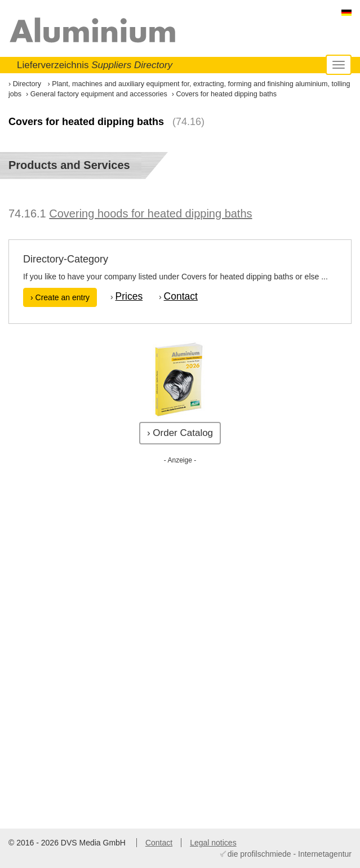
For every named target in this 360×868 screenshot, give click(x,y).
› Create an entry (60, 297)
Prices (129, 296)
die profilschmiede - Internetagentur (290, 854)
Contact (181, 296)
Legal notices (213, 843)
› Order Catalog (180, 433)
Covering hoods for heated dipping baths (150, 213)
